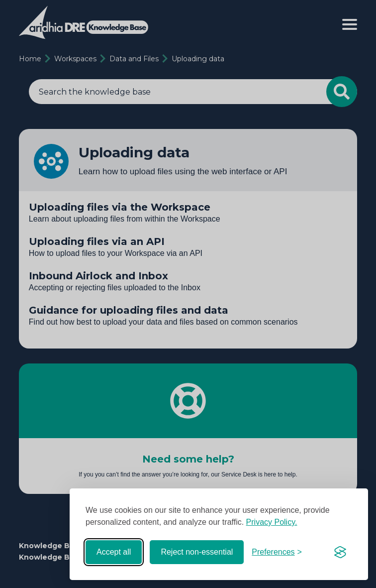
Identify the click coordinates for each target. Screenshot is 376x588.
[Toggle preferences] (277, 552)
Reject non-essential (197, 552)
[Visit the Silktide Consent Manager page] (340, 552)
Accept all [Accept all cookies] (114, 552)
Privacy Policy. (272, 522)
